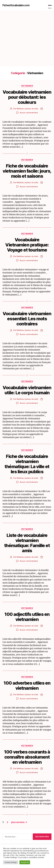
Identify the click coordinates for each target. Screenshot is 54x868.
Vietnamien (27, 86)
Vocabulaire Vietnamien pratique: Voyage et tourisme (27, 245)
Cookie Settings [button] (11, 862)
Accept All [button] (25, 862)
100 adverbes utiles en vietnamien (27, 686)
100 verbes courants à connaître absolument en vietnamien (27, 757)
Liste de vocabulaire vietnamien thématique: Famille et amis (27, 543)
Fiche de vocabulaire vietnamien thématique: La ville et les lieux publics (27, 464)
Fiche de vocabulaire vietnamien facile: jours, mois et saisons (27, 171)
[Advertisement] (27, 38)
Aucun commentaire (29, 113)
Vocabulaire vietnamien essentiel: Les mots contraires (27, 319)
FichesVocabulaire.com (16, 5)
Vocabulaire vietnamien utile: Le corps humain (27, 390)
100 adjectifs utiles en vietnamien (27, 617)
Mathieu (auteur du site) (27, 109)
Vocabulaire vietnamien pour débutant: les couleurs (27, 97)
